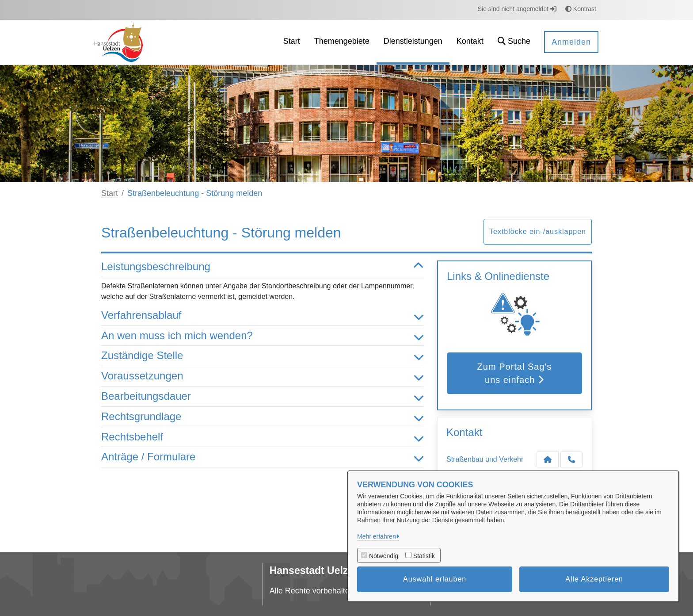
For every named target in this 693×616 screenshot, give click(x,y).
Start (110, 193)
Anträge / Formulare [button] (263, 457)
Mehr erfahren (377, 536)
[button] (514, 42)
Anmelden (571, 42)
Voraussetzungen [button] (263, 376)
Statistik (424, 556)
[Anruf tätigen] (571, 459)
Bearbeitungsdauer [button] (263, 396)
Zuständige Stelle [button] (263, 356)
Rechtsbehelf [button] (263, 437)
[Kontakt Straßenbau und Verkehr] (548, 459)
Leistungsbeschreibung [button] (263, 267)
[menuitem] (292, 42)
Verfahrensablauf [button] (263, 316)
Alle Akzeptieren (594, 579)
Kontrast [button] (581, 9)
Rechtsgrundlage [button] (263, 417)
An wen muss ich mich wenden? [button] (263, 336)
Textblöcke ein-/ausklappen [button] (538, 231)
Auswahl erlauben (435, 579)
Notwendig (384, 556)
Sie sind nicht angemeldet (517, 9)
